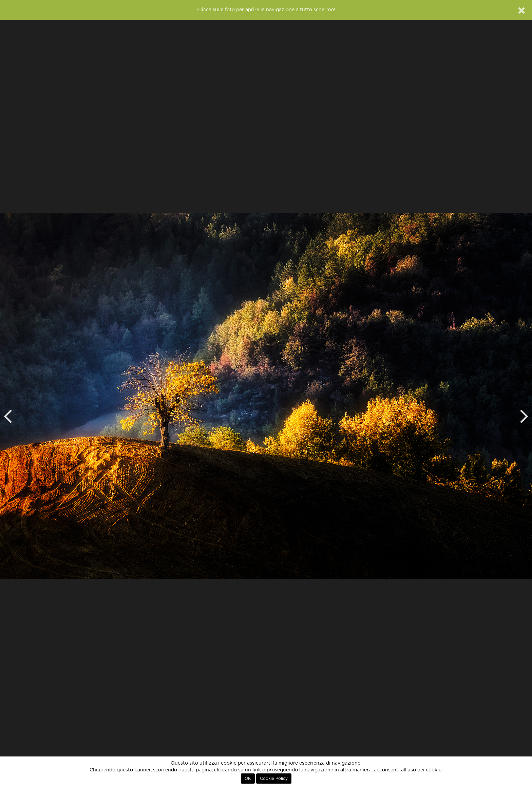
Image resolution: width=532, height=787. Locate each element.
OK (248, 779)
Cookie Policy (274, 779)
